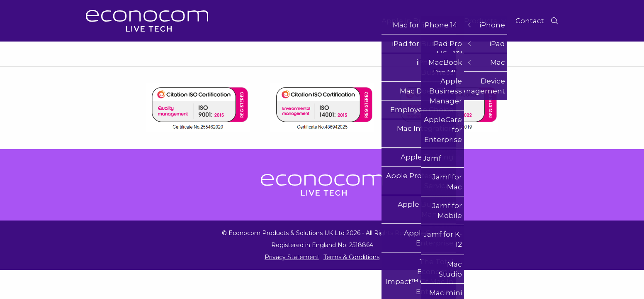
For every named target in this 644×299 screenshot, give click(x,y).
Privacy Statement (292, 257)
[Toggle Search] (554, 21)
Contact (530, 21)
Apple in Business (419, 21)
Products (486, 21)
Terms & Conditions (351, 257)
